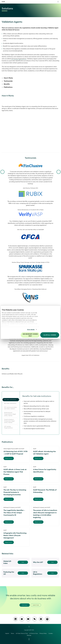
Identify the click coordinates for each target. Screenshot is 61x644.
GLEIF (3, 2)
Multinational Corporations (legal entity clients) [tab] (10, 414)
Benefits (7, 84)
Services (25, 605)
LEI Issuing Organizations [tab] (8, 427)
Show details (31, 330)
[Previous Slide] (2, 172)
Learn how (36, 605)
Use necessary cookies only (30, 335)
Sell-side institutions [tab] (10, 400)
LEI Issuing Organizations (19, 59)
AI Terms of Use (34, 633)
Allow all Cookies (50, 335)
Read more (9, 458)
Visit (23, 562)
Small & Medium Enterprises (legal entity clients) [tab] (9, 421)
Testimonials (8, 81)
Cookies (51, 633)
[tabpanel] (39, 413)
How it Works (8, 78)
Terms (12, 633)
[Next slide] (59, 172)
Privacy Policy (43, 633)
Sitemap (29, 635)
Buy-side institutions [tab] (10, 403)
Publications (8, 87)
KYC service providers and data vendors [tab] (11, 408)
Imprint (7, 633)
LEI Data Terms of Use (22, 633)
